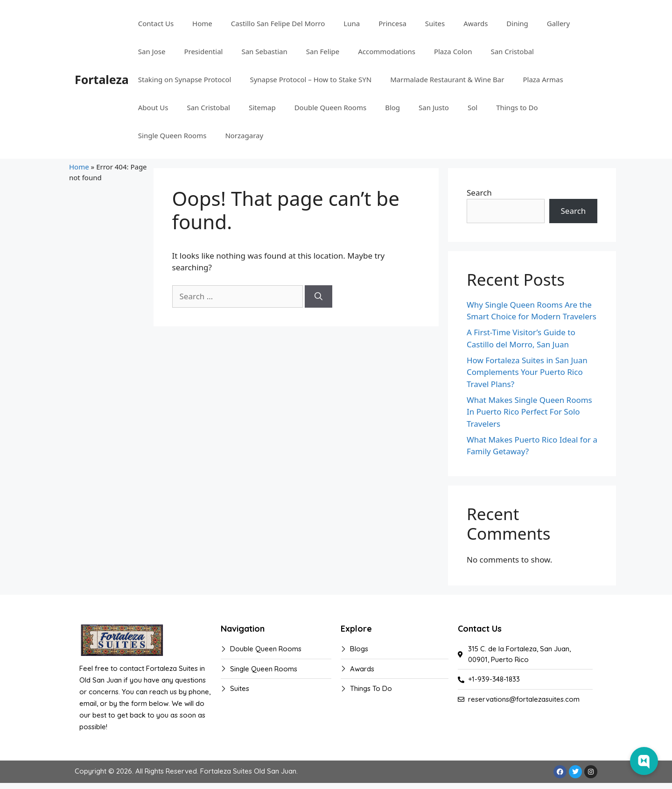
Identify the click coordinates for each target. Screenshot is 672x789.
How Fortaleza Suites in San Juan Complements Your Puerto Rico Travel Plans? (527, 372)
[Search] (318, 296)
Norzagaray (244, 135)
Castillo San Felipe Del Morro (278, 23)
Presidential (203, 51)
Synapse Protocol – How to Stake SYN (311, 79)
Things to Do (517, 107)
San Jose (152, 51)
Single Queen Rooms (172, 135)
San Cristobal (512, 51)
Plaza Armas (543, 79)
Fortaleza (102, 79)
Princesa (392, 23)
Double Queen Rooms (331, 107)
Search (479, 193)
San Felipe (323, 51)
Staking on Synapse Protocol (185, 79)
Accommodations (387, 51)
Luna (352, 23)
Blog (392, 107)
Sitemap (262, 107)
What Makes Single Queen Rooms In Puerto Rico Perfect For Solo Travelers (529, 412)
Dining (517, 23)
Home (202, 23)
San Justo (434, 107)
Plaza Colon (453, 51)
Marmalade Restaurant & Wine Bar (447, 79)
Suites (435, 23)
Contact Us (156, 23)
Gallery (558, 23)
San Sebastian (264, 51)
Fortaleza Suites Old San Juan (248, 771)
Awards (476, 23)
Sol (472, 107)
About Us (153, 107)
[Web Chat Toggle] (644, 761)
